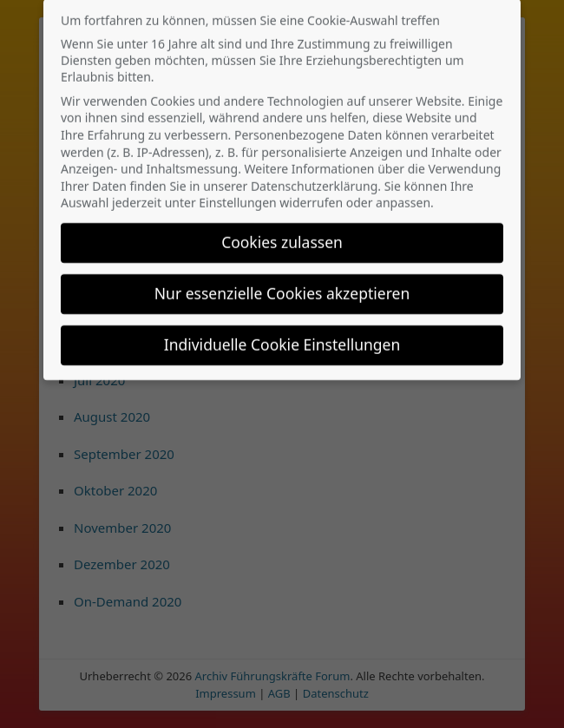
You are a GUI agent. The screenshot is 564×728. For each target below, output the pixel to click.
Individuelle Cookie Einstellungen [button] (282, 336)
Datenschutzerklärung (314, 177)
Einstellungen (237, 195)
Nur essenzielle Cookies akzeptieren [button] (282, 285)
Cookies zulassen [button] (282, 233)
